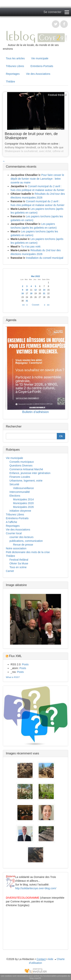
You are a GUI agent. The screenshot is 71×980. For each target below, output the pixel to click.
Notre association (16, 548)
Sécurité (14, 484)
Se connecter (52, 12)
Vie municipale (40, 58)
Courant (35, 305)
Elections (15, 496)
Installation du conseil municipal (45, 258)
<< (23, 305)
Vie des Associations (38, 74)
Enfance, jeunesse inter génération (30, 473)
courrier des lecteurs (21, 537)
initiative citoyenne (20, 511)
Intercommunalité (20, 492)
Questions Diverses (21, 466)
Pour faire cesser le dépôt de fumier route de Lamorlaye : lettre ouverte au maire (37, 179)
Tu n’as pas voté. (31, 247)
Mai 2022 (35, 276)
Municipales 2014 (23, 499)
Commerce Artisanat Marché (26, 469)
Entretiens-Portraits (42, 66)
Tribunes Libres (15, 66)
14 (44, 290)
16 (23, 293)
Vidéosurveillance (23, 488)
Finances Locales (20, 477)
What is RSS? (13, 677)
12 (36, 290)
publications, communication (26, 541)
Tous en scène (18, 567)
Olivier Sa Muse (19, 563)
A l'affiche (11, 522)
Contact (41, 959)
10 (27, 290)
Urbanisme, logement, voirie (26, 481)
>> (48, 305)
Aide (51, 959)
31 (27, 301)
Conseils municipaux (22, 462)
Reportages (13, 74)
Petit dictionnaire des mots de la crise (28, 552)
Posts (25, 664)
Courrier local (14, 533)
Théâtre (10, 82)
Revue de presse (23, 545)
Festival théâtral (19, 560)
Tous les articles (15, 58)
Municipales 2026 (23, 507)
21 (44, 293)
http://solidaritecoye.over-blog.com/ (36, 888)
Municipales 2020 (23, 503)
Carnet (10, 571)
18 (31, 293)
